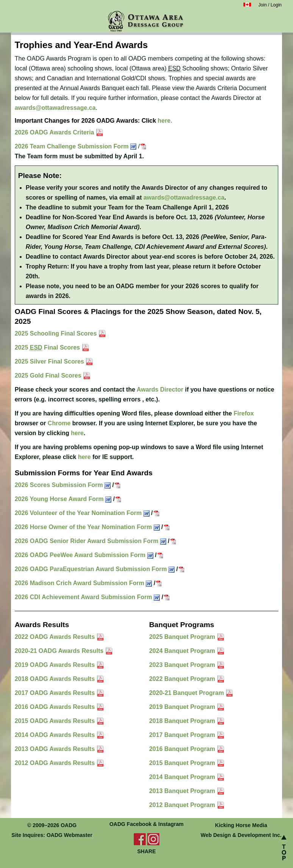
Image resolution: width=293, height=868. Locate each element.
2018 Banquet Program (183, 721)
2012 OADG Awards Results (56, 763)
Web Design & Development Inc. (241, 835)
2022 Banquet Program (183, 679)
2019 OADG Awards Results (56, 665)
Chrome (59, 423)
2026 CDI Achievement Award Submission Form (87, 597)
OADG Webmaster (69, 835)
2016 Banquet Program (183, 749)
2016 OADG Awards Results (56, 707)
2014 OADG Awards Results (56, 735)
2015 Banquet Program (183, 763)
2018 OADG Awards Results (56, 679)
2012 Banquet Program (183, 805)
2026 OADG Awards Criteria (55, 132)
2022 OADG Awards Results (56, 637)
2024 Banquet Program (183, 651)
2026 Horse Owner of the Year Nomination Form (87, 527)
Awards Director (160, 390)
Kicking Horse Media (241, 825)
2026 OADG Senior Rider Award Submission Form (90, 541)
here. (165, 121)
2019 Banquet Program (183, 707)
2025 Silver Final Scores (50, 361)
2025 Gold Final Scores (49, 375)
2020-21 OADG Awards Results (60, 651)
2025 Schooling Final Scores (57, 333)
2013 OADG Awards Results (56, 749)
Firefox (244, 413)
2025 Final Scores (48, 348)
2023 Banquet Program (183, 665)
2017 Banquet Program (183, 735)
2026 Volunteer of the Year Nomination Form (82, 513)
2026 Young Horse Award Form (63, 499)
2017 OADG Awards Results (56, 693)
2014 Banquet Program (183, 777)
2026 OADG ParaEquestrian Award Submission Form (95, 569)
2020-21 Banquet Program (187, 693)
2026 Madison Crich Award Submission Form (83, 583)
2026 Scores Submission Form (63, 485)
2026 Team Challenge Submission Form (76, 146)
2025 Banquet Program (183, 637)
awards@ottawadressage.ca (55, 108)
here (77, 433)
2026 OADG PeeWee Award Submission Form (84, 555)
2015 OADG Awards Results (56, 721)
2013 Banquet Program (183, 791)
